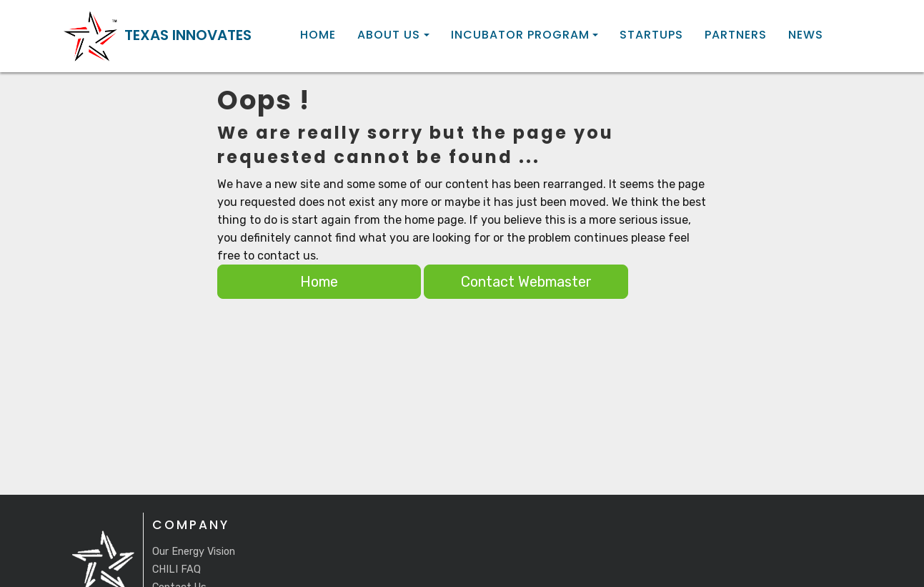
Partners (736, 35)
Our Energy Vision (194, 552)
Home (318, 35)
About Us (389, 35)
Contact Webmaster (526, 282)
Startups (651, 35)
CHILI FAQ (177, 569)
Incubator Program (520, 35)
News (806, 35)
